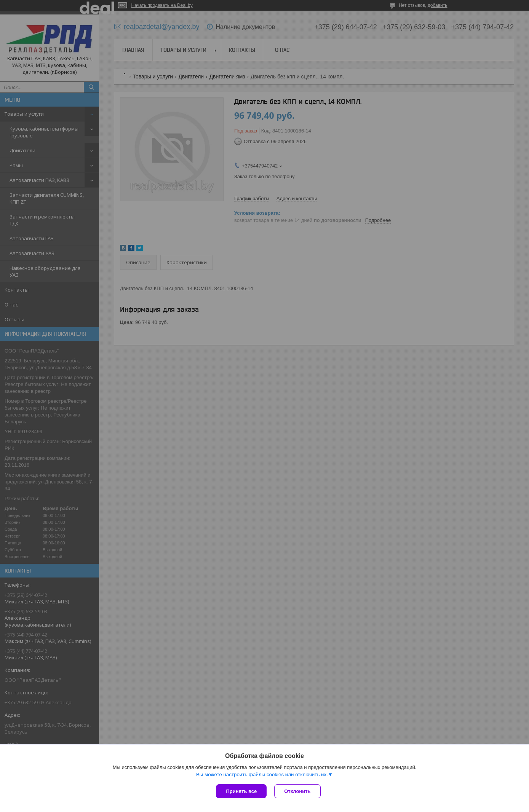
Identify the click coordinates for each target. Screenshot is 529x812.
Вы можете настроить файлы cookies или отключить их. (262, 775)
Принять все (241, 791)
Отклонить (297, 791)
